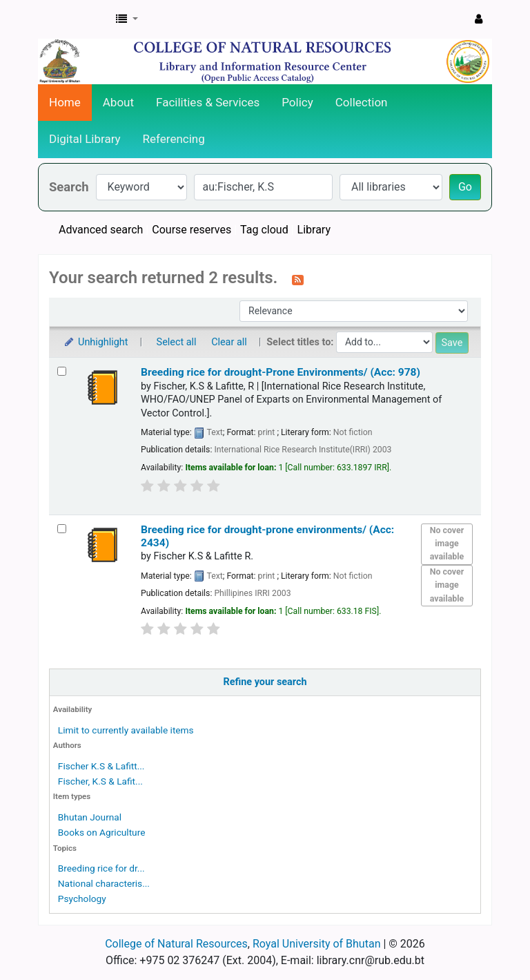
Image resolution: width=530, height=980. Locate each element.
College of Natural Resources (176, 944)
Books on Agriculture (102, 832)
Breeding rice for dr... (101, 868)
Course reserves (192, 230)
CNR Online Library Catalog (73, 19)
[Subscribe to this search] (298, 279)
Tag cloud (264, 230)
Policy (297, 102)
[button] (127, 19)
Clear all (229, 342)
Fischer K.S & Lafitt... (101, 766)
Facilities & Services (208, 102)
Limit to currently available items (126, 730)
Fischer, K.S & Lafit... (100, 781)
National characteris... (104, 883)
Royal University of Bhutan (317, 944)
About (118, 102)
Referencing (174, 139)
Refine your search (265, 682)
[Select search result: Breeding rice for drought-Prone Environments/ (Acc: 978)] (62, 371)
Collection (362, 102)
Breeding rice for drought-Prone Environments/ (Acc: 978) (281, 372)
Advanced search (101, 230)
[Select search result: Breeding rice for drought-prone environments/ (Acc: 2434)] (62, 529)
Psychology (82, 899)
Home (65, 102)
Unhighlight (96, 342)
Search (69, 187)
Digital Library (85, 139)
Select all (177, 342)
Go (465, 187)
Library (314, 230)
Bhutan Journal (90, 817)
